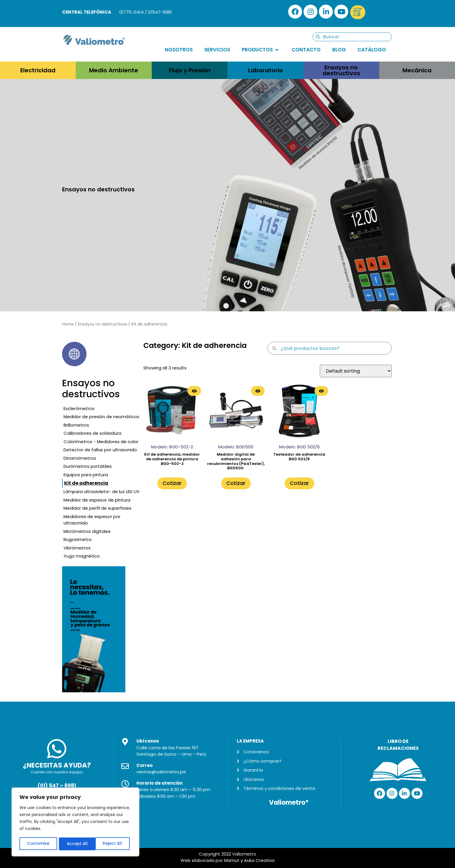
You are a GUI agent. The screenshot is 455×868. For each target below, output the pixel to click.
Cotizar (172, 483)
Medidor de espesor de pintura (97, 500)
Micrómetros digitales (87, 531)
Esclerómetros (79, 408)
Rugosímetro (78, 539)
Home (68, 324)
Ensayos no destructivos (103, 324)
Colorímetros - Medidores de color (101, 442)
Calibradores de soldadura (92, 433)
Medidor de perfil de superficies (98, 508)
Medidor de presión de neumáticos (101, 417)
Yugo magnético (82, 556)
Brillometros (76, 425)
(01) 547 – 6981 (57, 786)
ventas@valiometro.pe (161, 772)
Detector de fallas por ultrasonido (100, 450)
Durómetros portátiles (88, 466)
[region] (75, 822)
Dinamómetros (80, 458)
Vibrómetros (77, 548)
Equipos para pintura (86, 475)
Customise (38, 844)
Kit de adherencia (86, 483)
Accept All (113, 844)
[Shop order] (356, 371)
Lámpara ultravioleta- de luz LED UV (102, 491)
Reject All (76, 844)
